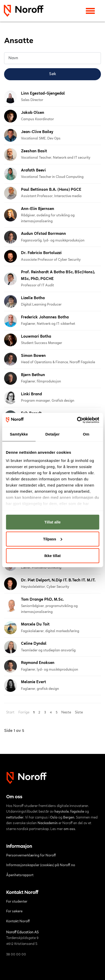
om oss (69, 829)
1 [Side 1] (34, 713)
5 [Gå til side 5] (57, 713)
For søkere (14, 912)
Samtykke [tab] (19, 434)
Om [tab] (86, 434)
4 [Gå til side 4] (51, 713)
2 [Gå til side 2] (39, 713)
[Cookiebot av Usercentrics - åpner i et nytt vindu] (77, 420)
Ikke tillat (52, 556)
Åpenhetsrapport (20, 875)
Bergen (69, 818)
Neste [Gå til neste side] (66, 713)
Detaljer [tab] (53, 434)
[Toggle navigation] (90, 11)
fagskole (77, 812)
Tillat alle (53, 522)
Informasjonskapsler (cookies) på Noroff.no (41, 865)
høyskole (62, 812)
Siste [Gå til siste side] (79, 713)
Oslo (54, 818)
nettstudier (15, 818)
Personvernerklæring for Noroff (31, 856)
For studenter (17, 902)
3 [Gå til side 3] (45, 713)
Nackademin (48, 823)
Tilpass (53, 539)
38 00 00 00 (16, 955)
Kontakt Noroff (18, 922)
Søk (53, 74)
